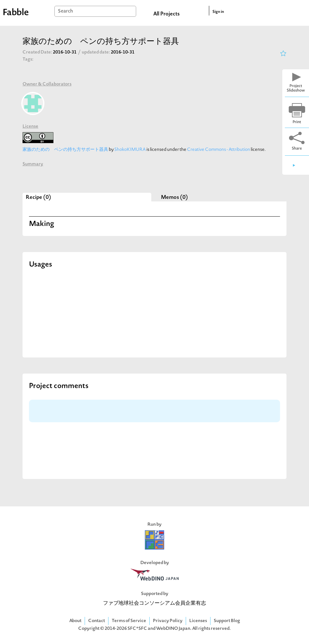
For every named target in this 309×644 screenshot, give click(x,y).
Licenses (198, 621)
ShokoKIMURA (130, 150)
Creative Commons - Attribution (219, 150)
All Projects (166, 14)
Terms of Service (129, 621)
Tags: (28, 59)
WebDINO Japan (173, 629)
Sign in (218, 12)
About (75, 621)
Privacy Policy (168, 621)
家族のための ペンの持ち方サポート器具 (65, 150)
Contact (97, 621)
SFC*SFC (137, 629)
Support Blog (227, 621)
